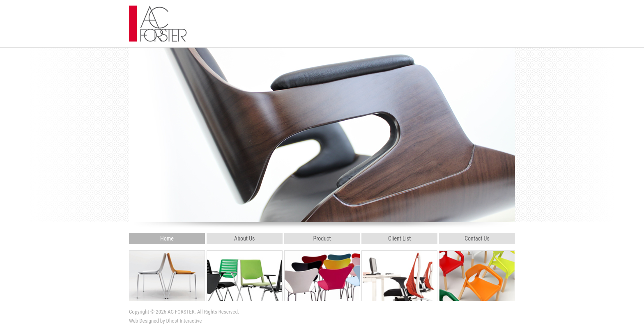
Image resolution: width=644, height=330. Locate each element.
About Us (244, 238)
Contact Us (477, 238)
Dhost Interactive (184, 321)
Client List (399, 238)
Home (167, 238)
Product (322, 238)
